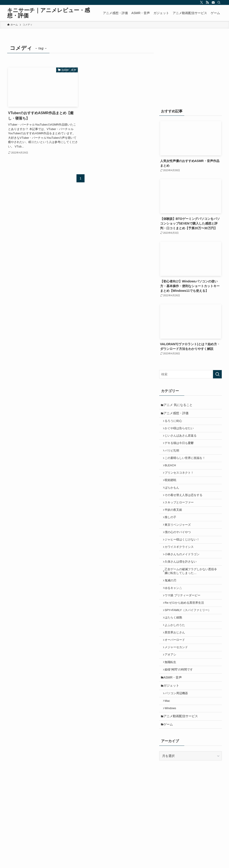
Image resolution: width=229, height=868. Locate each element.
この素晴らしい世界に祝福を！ (187, 465)
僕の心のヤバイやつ (179, 549)
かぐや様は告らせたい (181, 432)
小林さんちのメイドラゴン (184, 574)
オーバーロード (177, 670)
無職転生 (172, 696)
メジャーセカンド (178, 679)
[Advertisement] (191, 71)
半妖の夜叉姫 (175, 524)
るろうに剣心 (175, 424)
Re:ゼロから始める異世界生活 (186, 628)
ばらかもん (174, 499)
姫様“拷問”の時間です (180, 704)
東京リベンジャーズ (179, 541)
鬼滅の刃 (172, 603)
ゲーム (170, 766)
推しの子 (172, 532)
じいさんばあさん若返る (182, 440)
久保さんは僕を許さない (182, 583)
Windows (172, 748)
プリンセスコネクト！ (181, 482)
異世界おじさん (177, 662)
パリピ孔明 (174, 457)
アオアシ (172, 687)
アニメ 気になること (179, 406)
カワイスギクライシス (181, 566)
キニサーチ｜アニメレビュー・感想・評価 (49, 13)
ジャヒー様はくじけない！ (184, 558)
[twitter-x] (201, 2)
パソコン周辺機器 (178, 731)
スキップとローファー (181, 516)
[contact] (213, 2)
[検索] (219, 2)
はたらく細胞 (175, 645)
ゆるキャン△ (175, 612)
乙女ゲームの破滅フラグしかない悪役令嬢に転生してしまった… (193, 593)
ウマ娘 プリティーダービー (184, 620)
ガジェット (173, 722)
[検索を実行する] (217, 374)
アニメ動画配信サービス (182, 757)
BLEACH (172, 474)
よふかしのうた (177, 654)
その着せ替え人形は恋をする (185, 507)
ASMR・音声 (174, 713)
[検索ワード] (191, 374)
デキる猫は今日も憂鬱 (181, 449)
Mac (169, 739)
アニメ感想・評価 (177, 415)
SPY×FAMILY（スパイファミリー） (189, 637)
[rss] (207, 2)
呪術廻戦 (172, 491)
